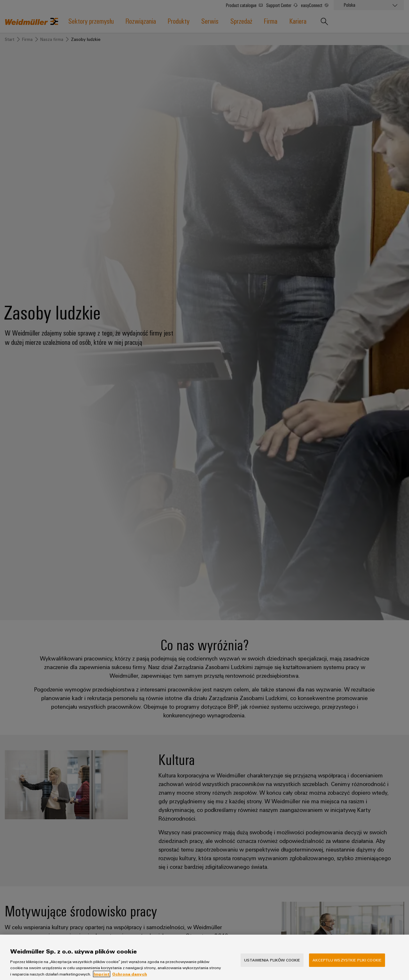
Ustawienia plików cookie (272, 965)
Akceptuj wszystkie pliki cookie (347, 965)
